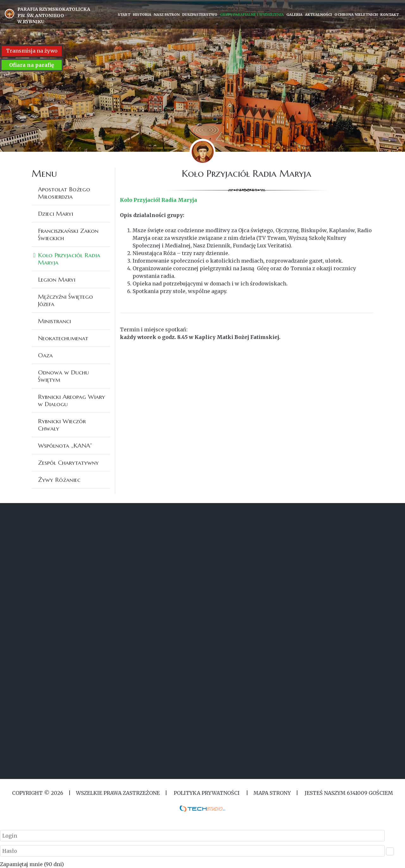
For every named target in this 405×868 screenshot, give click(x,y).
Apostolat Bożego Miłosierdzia (64, 193)
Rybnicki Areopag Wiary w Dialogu (72, 400)
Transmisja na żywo (32, 51)
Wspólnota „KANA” (65, 445)
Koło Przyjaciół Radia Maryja (69, 259)
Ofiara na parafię (32, 65)
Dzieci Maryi (56, 214)
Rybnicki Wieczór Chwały (62, 425)
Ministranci (54, 321)
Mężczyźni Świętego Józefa (65, 300)
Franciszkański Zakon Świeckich (68, 234)
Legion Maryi (57, 279)
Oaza (45, 355)
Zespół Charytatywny (68, 463)
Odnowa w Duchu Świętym (63, 376)
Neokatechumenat (63, 338)
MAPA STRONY (272, 793)
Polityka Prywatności (207, 793)
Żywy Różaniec (59, 480)
